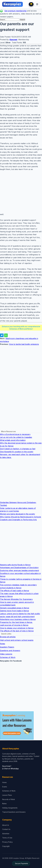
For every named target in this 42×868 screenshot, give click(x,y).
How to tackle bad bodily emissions (24, 344)
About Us (6, 825)
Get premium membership (16, 11)
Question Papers (7, 647)
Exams (5, 787)
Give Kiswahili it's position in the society (17, 452)
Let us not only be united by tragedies (16, 437)
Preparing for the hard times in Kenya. (16, 622)
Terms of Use (7, 838)
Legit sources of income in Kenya (14, 625)
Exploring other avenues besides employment (19, 570)
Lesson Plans (7, 795)
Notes (3, 644)
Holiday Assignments (10, 808)
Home (4, 782)
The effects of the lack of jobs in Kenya (17, 631)
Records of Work (9, 799)
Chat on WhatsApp (10, 769)
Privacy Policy (7, 842)
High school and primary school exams (17, 640)
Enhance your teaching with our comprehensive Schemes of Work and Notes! (21, 328)
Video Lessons (6, 654)
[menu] (37, 4)
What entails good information (13, 440)
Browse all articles (8, 637)
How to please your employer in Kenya (17, 628)
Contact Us (6, 829)
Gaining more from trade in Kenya (14, 611)
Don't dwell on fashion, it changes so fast (18, 449)
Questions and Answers (10, 650)
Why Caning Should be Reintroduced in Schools (20, 517)
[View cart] (31, 4)
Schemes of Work (8, 657)
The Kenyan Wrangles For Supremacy (16, 599)
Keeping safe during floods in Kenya (15, 565)
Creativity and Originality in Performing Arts (18, 520)
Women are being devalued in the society (17, 514)
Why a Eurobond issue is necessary (15, 434)
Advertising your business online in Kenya (18, 619)
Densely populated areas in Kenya (15, 608)
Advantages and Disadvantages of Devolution (19, 568)
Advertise (6, 834)
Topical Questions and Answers (14, 812)
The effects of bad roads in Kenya (14, 591)
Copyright (6, 846)
